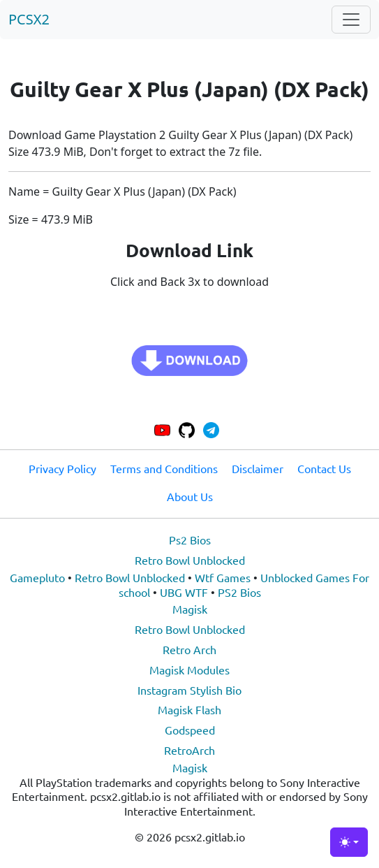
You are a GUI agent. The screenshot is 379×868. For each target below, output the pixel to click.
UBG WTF (184, 592)
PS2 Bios (239, 592)
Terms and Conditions (164, 468)
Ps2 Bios (190, 540)
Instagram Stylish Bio (189, 690)
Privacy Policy (62, 468)
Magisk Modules (189, 670)
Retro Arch (189, 649)
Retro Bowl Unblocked (190, 560)
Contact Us (324, 468)
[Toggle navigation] (351, 20)
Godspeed (190, 730)
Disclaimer (258, 468)
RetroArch (189, 750)
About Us (190, 496)
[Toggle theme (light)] (349, 842)
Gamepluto (37, 577)
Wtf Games (223, 577)
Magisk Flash (189, 709)
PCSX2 (29, 19)
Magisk (190, 609)
